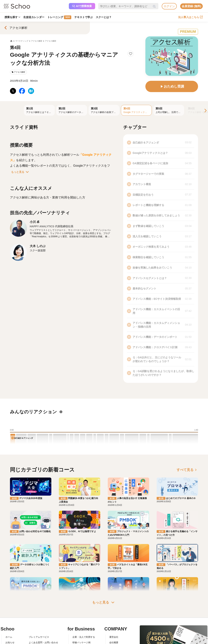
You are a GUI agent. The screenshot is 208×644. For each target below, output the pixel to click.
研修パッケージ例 (81, 642)
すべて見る (187, 470)
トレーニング (59, 17)
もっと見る (21, 172)
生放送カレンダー (34, 17)
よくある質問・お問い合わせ (43, 642)
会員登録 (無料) (191, 6)
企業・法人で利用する (84, 637)
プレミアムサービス (39, 637)
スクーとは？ (104, 17)
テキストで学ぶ (84, 17)
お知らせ (10, 642)
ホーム (9, 637)
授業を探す (12, 17)
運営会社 (114, 637)
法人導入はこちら (190, 17)
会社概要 (114, 642)
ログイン (169, 6)
